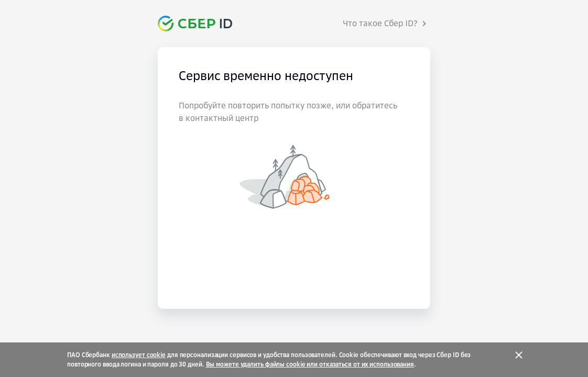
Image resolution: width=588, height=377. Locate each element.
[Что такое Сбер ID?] (386, 24)
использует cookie (139, 355)
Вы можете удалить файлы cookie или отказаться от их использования (310, 364)
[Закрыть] (519, 355)
